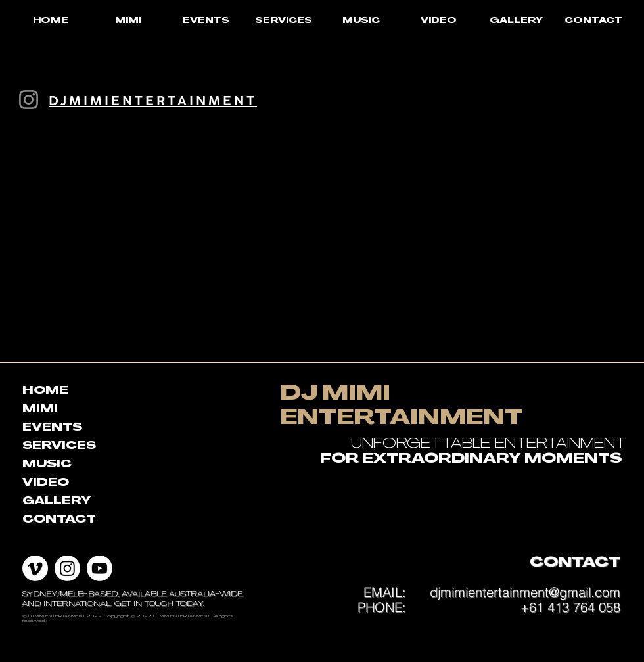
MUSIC (47, 465)
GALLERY (57, 502)
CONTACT (59, 520)
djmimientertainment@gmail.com (525, 592)
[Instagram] (29, 100)
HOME (45, 391)
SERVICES (59, 446)
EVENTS (52, 428)
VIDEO (46, 483)
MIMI (40, 410)
